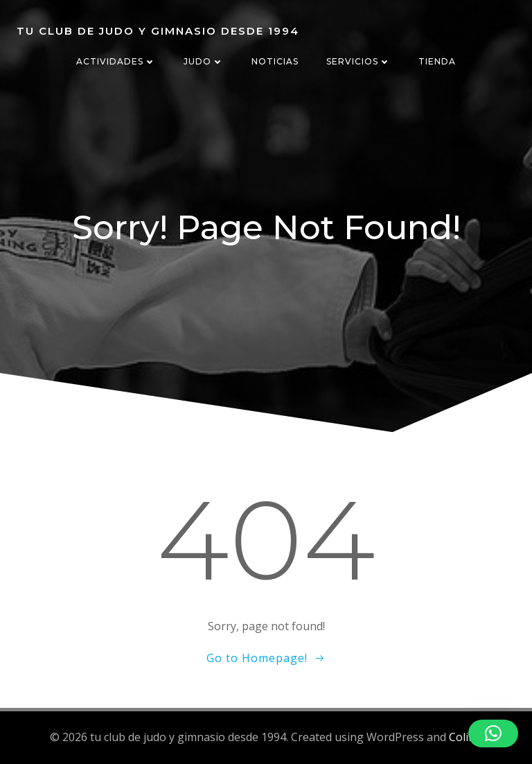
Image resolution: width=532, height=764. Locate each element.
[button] (493, 733)
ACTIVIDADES (116, 61)
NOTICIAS (275, 61)
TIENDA (437, 61)
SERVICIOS (358, 61)
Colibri (466, 737)
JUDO (204, 61)
